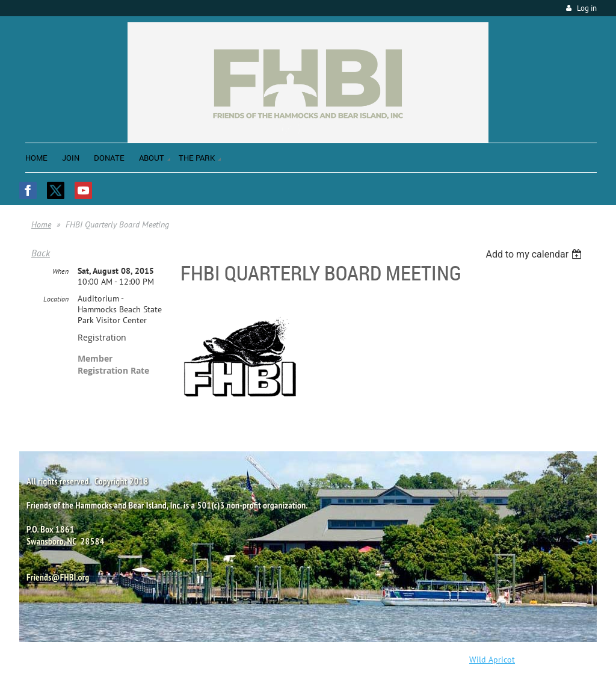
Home (41, 224)
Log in (587, 8)
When (60, 271)
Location (56, 299)
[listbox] (535, 254)
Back (41, 253)
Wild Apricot (492, 660)
